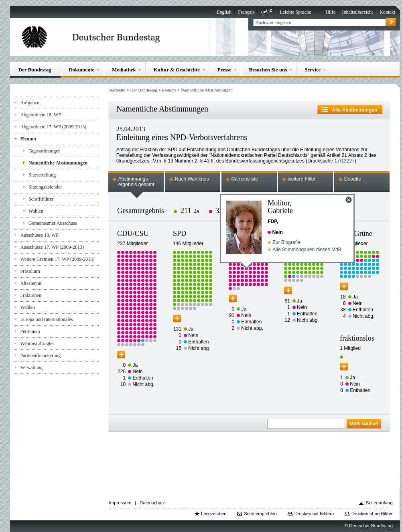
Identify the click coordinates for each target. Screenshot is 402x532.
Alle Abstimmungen (354, 110)
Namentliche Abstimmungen (58, 163)
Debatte (353, 179)
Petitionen (30, 331)
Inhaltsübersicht (357, 12)
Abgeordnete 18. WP (41, 115)
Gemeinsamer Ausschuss (53, 223)
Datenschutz (152, 503)
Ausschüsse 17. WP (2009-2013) (52, 247)
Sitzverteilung (42, 175)
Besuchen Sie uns (268, 70)
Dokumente (81, 70)
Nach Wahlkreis (192, 179)
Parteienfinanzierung (40, 355)
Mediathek (124, 70)
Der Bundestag (35, 70)
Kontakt (387, 12)
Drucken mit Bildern (314, 514)
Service (313, 70)
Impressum (120, 503)
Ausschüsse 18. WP (39, 235)
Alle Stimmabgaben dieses (307, 250)
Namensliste (245, 179)
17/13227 (345, 161)
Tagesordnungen (45, 151)
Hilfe (330, 12)
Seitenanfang (379, 503)
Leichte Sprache (295, 12)
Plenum (28, 139)
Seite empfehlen (260, 514)
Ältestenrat (31, 283)
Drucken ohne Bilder (372, 514)
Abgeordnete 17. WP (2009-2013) (53, 127)
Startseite (117, 90)
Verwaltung (31, 368)
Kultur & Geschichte (177, 70)
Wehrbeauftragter (37, 343)
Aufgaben (30, 103)
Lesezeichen (214, 514)
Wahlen (36, 211)
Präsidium (30, 271)
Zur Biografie (286, 242)
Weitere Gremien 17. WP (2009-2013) (57, 259)
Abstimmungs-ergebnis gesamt (136, 182)
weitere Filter (302, 179)
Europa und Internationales (46, 319)
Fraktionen (30, 295)
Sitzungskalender (45, 187)
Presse (224, 70)
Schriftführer (41, 199)
